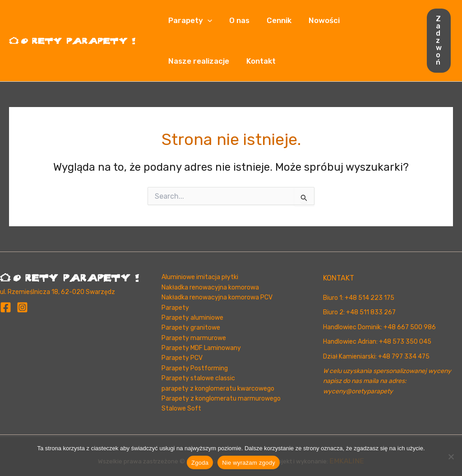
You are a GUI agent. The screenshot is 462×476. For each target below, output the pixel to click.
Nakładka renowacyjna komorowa (210, 287)
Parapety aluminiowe (192, 318)
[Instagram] (22, 307)
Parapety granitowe (191, 328)
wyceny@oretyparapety (358, 391)
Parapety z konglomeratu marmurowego (221, 399)
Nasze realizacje (198, 61)
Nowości (318, 20)
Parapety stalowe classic (198, 378)
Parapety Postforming (195, 368)
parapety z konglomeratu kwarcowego (218, 389)
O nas (237, 20)
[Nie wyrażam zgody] (451, 457)
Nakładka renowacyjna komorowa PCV (217, 297)
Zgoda (200, 463)
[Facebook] (6, 307)
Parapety (189, 20)
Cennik (275, 20)
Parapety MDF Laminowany (201, 348)
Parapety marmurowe (194, 338)
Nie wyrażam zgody (249, 463)
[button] (207, 20)
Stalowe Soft (181, 408)
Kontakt (258, 61)
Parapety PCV (182, 358)
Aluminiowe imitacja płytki (200, 277)
